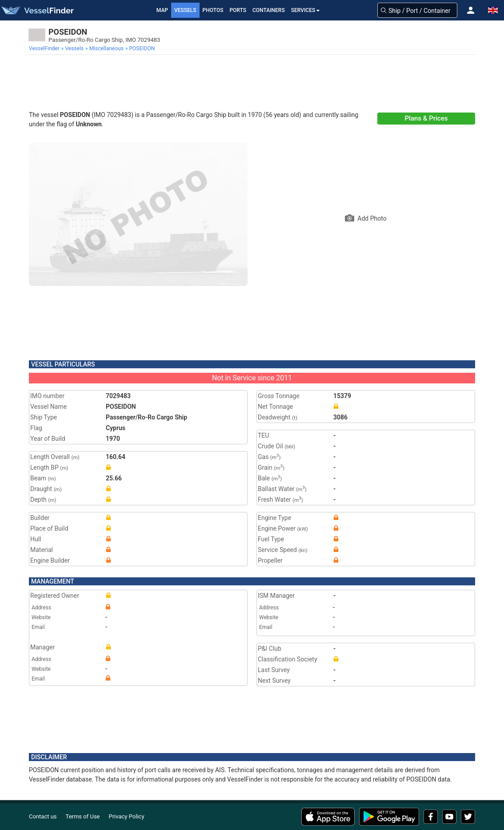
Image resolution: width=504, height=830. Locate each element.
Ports (238, 10)
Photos (213, 10)
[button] (471, 10)
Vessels (185, 10)
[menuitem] (45, 48)
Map (162, 10)
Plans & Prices (426, 118)
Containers (269, 10)
